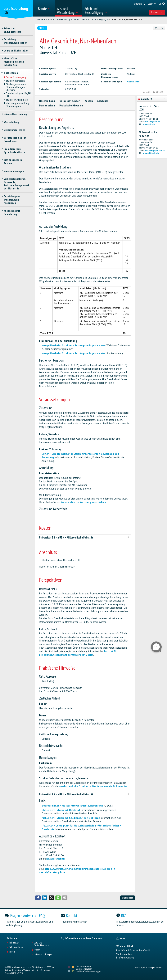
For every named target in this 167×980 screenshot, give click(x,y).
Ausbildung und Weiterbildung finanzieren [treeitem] (12, 200)
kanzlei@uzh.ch (153, 122)
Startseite (41, 19)
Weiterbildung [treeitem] (11, 122)
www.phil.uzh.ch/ (151, 153)
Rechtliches (147, 967)
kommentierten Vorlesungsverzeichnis (83, 502)
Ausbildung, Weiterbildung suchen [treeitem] (16, 41)
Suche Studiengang (97, 19)
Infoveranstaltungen (43, 955)
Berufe (12, 952)
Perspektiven (47, 106)
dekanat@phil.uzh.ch (155, 150)
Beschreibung (47, 101)
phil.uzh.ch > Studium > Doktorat (61, 810)
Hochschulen (79, 19)
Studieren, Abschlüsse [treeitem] (17, 100)
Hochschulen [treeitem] (11, 73)
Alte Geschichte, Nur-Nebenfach (125, 19)
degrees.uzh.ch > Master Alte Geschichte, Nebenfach (72, 806)
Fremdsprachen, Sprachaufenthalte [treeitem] (14, 151)
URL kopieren (127, 898)
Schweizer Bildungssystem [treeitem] (12, 30)
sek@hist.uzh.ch (55, 859)
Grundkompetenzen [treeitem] (15, 130)
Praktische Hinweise (71, 106)
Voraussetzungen (70, 101)
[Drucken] (156, 28)
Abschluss (103, 101)
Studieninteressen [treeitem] (15, 81)
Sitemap (138, 967)
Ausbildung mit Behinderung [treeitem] (12, 212)
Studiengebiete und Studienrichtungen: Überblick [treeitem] (16, 87)
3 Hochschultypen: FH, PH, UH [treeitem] (18, 95)
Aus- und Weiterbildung (59, 19)
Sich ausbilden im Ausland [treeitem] (13, 161)
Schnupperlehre (16, 947)
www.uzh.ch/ (149, 124)
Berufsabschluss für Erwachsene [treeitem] (15, 139)
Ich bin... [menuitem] (157, 12)
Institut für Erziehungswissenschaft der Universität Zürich (78, 653)
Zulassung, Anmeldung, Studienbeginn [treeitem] (17, 105)
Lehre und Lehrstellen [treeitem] (16, 51)
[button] (38, 898)
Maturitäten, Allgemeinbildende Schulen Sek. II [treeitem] (14, 62)
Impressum (158, 967)
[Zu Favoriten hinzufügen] (162, 28)
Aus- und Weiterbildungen (42, 944)
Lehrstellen (14, 943)
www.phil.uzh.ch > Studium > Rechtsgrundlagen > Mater (74, 346)
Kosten (89, 101)
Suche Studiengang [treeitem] (16, 77)
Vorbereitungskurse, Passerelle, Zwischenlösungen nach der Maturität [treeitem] (17, 184)
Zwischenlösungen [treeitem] (14, 171)
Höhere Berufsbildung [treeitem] (16, 114)
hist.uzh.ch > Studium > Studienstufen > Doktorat (71, 818)
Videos (37, 950)
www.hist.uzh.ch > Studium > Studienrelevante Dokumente (93, 786)
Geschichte (133, 81)
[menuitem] (45, 8)
